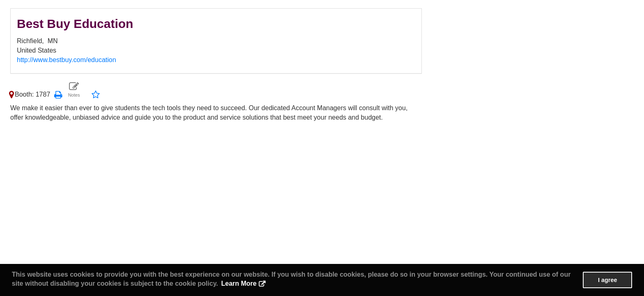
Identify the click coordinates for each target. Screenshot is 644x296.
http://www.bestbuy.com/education (67, 60)
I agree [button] (607, 280)
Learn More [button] (239, 283)
